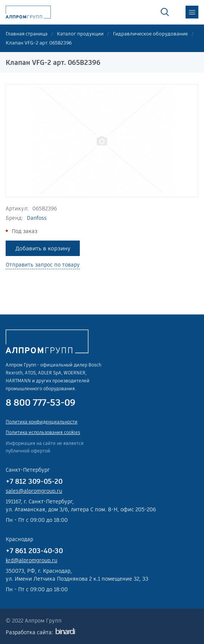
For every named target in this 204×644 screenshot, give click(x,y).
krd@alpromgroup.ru (31, 560)
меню (192, 12)
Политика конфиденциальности (42, 422)
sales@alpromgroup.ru (34, 491)
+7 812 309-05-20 (34, 481)
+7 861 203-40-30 (34, 551)
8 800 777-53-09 (40, 403)
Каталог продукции (80, 34)
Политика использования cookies (43, 432)
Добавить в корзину (43, 248)
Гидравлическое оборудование (150, 34)
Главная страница (27, 34)
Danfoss (37, 218)
